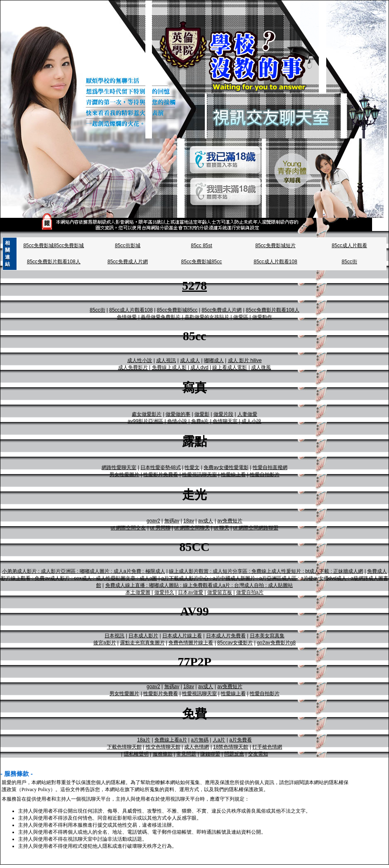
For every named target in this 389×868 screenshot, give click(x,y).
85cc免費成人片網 (127, 262)
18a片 (144, 740)
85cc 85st (201, 246)
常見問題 (186, 754)
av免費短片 (230, 521)
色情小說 (177, 421)
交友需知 (258, 754)
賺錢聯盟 (210, 754)
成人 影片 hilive (245, 360)
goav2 (153, 521)
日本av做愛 (191, 592)
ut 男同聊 (160, 528)
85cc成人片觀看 (349, 246)
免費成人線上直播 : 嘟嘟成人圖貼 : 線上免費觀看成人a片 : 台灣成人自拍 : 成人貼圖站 (199, 585)
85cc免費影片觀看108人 (53, 262)
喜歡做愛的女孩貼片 (207, 317)
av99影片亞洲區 (145, 421)
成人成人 (190, 360)
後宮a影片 (105, 643)
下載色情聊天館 (124, 747)
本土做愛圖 (138, 592)
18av (189, 521)
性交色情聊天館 (163, 747)
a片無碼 (200, 740)
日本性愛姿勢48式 (160, 467)
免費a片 (200, 421)
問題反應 (234, 754)
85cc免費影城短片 (275, 246)
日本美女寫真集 (267, 636)
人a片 (219, 740)
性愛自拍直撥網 (270, 467)
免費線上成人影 (169, 367)
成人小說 (251, 421)
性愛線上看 (233, 475)
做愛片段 (223, 414)
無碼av (172, 521)
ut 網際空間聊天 (192, 528)
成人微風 (261, 367)
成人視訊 (166, 360)
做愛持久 (164, 592)
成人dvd (199, 367)
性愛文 (192, 467)
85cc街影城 (127, 246)
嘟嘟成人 (214, 360)
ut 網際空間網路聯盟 (256, 528)
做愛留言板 (220, 592)
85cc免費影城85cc (202, 262)
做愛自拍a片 (250, 592)
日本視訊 (114, 636)
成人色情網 (197, 747)
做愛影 (202, 414)
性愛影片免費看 (161, 475)
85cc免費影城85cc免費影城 (54, 246)
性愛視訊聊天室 (199, 475)
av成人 (206, 521)
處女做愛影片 (147, 414)
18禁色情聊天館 (231, 747)
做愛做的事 (178, 414)
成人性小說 (140, 360)
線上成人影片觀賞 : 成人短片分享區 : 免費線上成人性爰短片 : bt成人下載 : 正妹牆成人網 (266, 571)
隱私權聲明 (136, 754)
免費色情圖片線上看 (191, 643)
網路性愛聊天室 (119, 467)
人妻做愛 (247, 414)
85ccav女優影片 (235, 643)
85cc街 (349, 262)
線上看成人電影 (230, 367)
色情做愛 (127, 317)
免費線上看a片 (171, 740)
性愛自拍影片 (265, 475)
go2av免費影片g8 (276, 643)
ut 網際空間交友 (128, 528)
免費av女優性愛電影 (226, 467)
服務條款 (163, 754)
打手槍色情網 (267, 747)
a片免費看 (241, 740)
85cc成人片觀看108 (275, 262)
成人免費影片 (133, 367)
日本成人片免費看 (226, 636)
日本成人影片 (143, 636)
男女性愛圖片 (124, 475)
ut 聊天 (221, 528)
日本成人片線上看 (182, 636)
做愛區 (241, 317)
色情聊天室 (225, 421)
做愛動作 (262, 317)
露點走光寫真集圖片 (142, 643)
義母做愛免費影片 (161, 317)
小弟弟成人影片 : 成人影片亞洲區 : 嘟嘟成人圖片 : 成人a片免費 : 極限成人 (84, 571)
